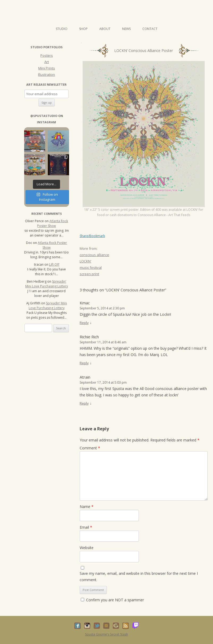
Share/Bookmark (92, 236)
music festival (91, 268)
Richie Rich (89, 337)
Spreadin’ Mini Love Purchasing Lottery (47, 284)
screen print (89, 274)
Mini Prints (47, 68)
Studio (62, 29)
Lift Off (54, 264)
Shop (83, 29)
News (126, 29)
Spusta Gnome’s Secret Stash (106, 634)
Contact (150, 29)
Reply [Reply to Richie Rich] (84, 363)
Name (87, 507)
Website (87, 548)
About (105, 29)
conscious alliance (94, 255)
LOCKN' (86, 261)
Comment (90, 448)
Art (47, 62)
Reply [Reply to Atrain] (84, 403)
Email (86, 527)
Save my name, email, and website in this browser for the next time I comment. (139, 577)
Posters (47, 55)
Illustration (46, 75)
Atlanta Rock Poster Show (53, 223)
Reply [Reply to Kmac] (84, 323)
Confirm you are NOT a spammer (112, 600)
